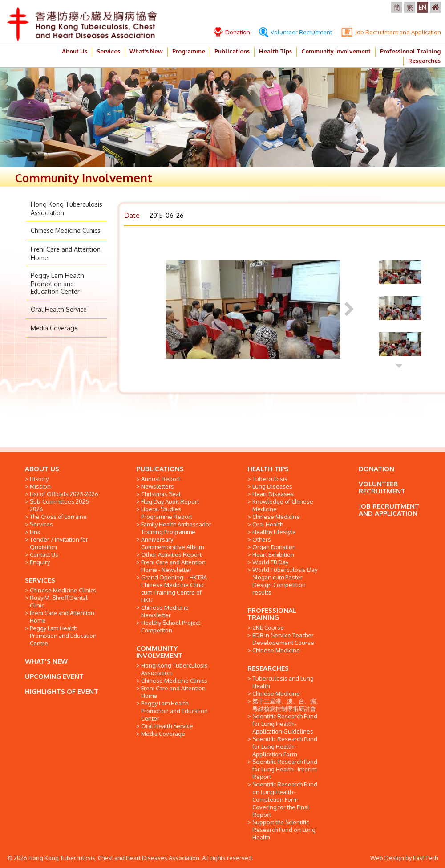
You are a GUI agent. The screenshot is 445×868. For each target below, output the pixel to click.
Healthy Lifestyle (274, 532)
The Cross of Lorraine (58, 517)
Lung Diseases (272, 486)
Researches (424, 61)
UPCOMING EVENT (54, 676)
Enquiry (40, 562)
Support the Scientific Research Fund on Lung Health (284, 830)
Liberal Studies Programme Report (167, 513)
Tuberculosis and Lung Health (283, 682)
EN (423, 7)
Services (108, 51)
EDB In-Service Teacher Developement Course (283, 639)
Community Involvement (336, 51)
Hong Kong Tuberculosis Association (174, 669)
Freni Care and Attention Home (62, 617)
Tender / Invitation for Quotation (59, 543)
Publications (232, 51)
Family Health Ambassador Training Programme (176, 528)
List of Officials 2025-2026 (64, 494)
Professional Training (410, 51)
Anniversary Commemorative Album (172, 543)
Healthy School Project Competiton (171, 626)
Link (35, 532)
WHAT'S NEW (46, 661)
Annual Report (161, 479)
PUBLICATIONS (160, 469)
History (39, 479)
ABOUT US (42, 469)
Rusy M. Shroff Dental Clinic (59, 601)
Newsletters (158, 486)
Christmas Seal (161, 494)
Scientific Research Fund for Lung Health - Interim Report (285, 769)
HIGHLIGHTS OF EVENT (62, 691)
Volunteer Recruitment (295, 32)
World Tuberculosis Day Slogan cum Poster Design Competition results (285, 581)
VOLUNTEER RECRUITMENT (382, 487)
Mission (40, 486)
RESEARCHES (268, 668)
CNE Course (268, 628)
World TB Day (270, 562)
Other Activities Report (171, 554)
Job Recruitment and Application (391, 32)
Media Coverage (54, 328)
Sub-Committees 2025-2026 (60, 505)
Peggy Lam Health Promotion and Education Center (57, 283)
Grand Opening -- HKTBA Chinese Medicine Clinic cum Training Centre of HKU (174, 589)
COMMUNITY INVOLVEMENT (159, 652)
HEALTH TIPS (268, 469)
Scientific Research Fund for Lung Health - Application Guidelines (285, 724)
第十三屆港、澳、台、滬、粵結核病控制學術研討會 (287, 705)
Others (262, 539)
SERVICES (40, 580)
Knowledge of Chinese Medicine (283, 505)
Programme (189, 51)
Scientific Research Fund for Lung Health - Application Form (285, 746)
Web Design (387, 858)
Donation (232, 32)
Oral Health (268, 524)
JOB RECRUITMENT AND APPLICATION (389, 510)
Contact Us (44, 554)
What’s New (146, 51)
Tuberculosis (270, 479)
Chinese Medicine (276, 517)
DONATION (376, 469)
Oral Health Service (59, 309)
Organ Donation (274, 547)
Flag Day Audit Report (170, 501)
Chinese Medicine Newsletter (165, 611)
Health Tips (275, 51)
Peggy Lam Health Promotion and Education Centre (63, 636)
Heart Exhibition (273, 554)
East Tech (425, 858)
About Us (75, 51)
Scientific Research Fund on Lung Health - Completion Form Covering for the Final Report (285, 799)
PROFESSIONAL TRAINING (272, 614)
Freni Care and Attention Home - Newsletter (173, 566)
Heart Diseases (273, 494)
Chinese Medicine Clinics (66, 230)
